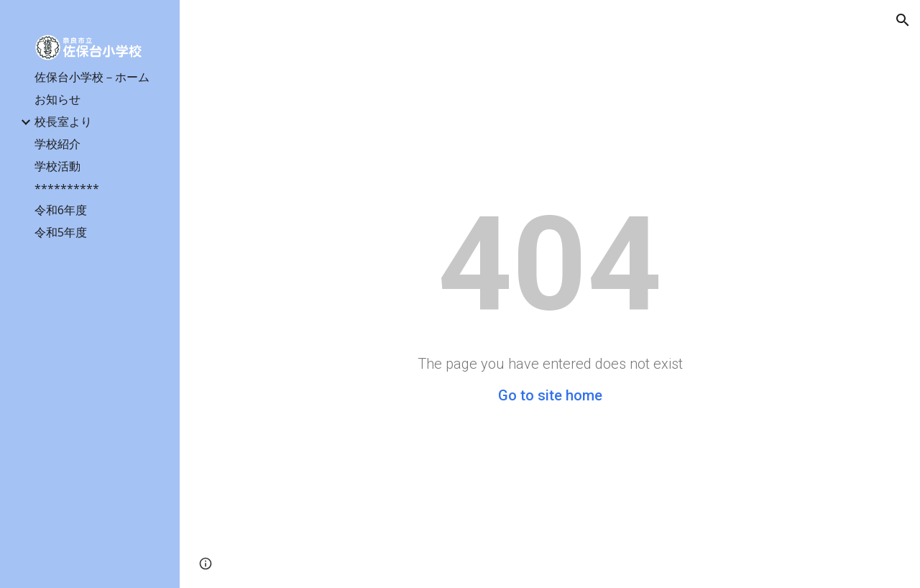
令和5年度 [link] (61, 232)
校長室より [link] (63, 121)
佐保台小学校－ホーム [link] (92, 77)
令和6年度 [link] (61, 210)
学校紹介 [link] (57, 144)
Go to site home (550, 395)
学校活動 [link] (57, 166)
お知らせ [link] (57, 99)
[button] (903, 20)
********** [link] (67, 188)
